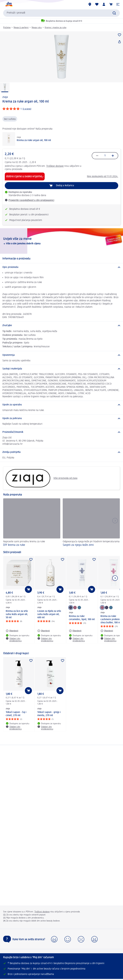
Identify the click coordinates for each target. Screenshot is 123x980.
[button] (118, 4)
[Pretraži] (114, 13)
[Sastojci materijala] (61, 369)
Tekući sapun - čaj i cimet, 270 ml (16, 714)
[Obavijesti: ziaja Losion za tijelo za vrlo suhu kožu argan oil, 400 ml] (44, 631)
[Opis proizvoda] (61, 267)
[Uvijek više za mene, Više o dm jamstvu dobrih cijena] (61, 241)
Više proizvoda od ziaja (41, 478)
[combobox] (61, 13)
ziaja (5, 97)
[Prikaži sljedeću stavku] (115, 578)
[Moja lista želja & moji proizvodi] (97, 4)
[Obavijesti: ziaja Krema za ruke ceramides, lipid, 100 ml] (75, 631)
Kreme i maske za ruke (56, 28)
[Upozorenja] (61, 355)
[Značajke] (61, 325)
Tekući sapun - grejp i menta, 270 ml (49, 714)
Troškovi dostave (55, 166)
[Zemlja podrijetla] (61, 452)
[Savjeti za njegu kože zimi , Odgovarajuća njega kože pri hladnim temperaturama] (91, 523)
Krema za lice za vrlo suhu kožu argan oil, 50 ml (17, 614)
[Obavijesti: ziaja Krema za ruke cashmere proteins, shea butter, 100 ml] (107, 631)
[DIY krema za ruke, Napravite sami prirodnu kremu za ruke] (32, 523)
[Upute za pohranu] (61, 418)
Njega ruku (37, 28)
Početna (7, 28)
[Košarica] (111, 4)
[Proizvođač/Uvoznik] (61, 432)
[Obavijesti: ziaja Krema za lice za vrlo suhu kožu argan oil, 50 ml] (12, 631)
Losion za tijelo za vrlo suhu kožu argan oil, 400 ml (49, 614)
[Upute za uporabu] (61, 405)
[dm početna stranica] (9, 4)
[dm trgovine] (90, 4)
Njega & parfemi (21, 28)
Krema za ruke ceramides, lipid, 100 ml (82, 618)
